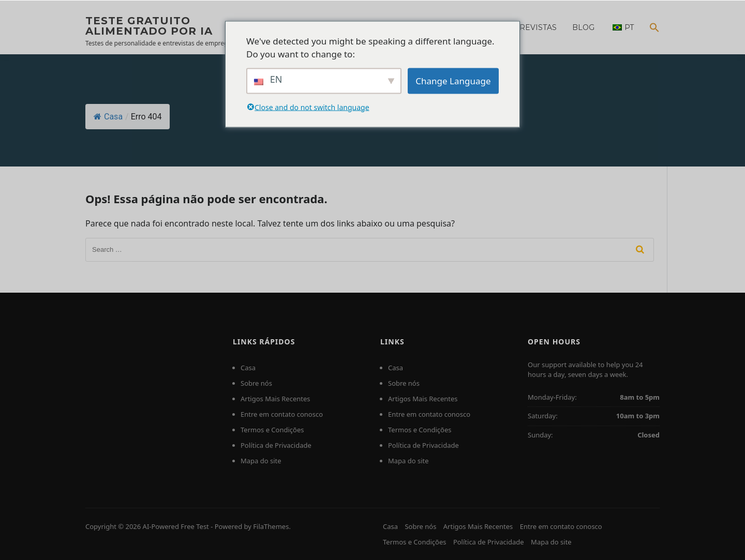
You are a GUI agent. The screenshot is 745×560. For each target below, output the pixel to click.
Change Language (453, 80)
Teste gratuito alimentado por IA (149, 26)
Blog (583, 27)
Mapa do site (261, 461)
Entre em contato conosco (282, 414)
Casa (108, 117)
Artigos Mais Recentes (275, 399)
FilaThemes (271, 526)
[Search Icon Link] (651, 34)
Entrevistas (530, 27)
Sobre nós (256, 383)
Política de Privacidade (276, 445)
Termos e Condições (272, 430)
